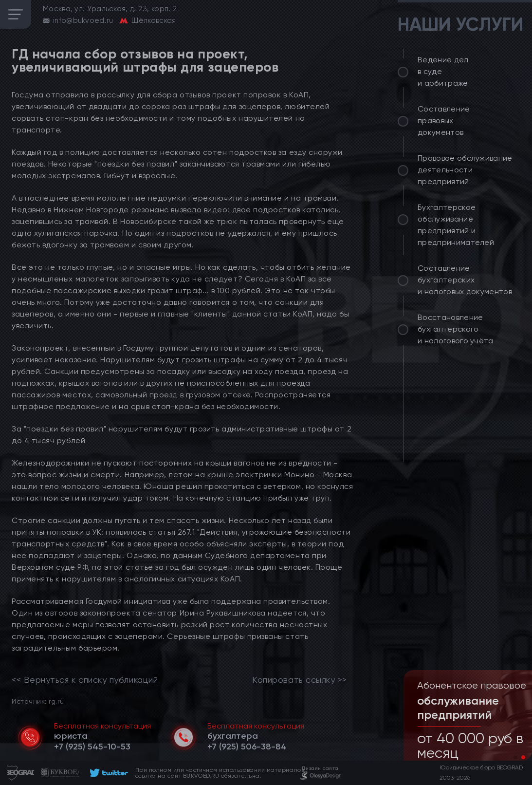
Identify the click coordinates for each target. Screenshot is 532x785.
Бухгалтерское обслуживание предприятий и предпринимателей (456, 225)
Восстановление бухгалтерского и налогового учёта (456, 329)
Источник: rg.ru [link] (38, 701)
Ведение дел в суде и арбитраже (443, 71)
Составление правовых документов (444, 121)
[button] (515, 757)
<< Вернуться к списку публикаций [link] (85, 680)
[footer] (107, 773)
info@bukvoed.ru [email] (83, 20)
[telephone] (92, 747)
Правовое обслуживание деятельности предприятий (465, 170)
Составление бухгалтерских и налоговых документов (465, 280)
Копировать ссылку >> (300, 680)
